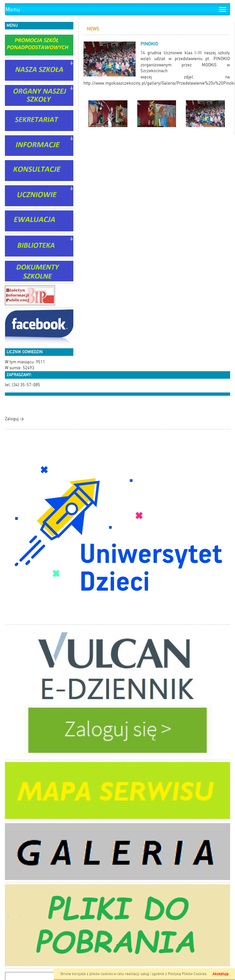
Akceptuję (220, 974)
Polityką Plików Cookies (187, 974)
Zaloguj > (14, 419)
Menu (13, 9)
